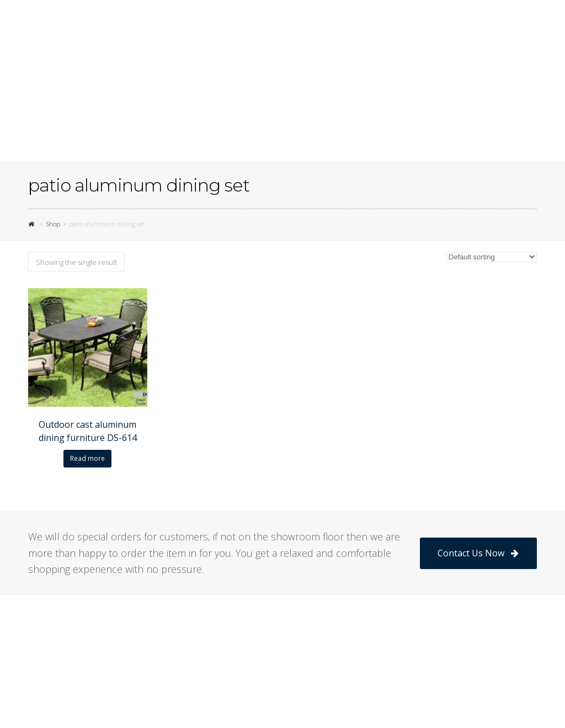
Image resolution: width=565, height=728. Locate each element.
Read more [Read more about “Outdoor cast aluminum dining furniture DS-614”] (87, 458)
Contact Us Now (478, 553)
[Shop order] (491, 257)
